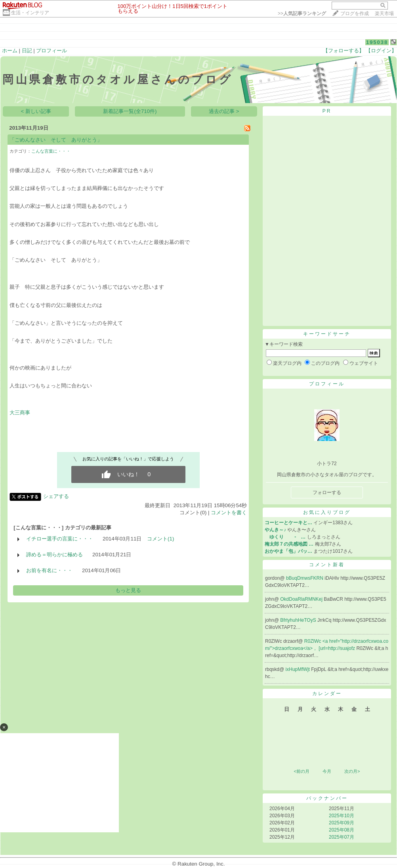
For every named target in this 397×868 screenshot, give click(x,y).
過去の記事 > (224, 111)
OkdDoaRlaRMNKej (302, 599)
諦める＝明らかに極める (54, 555)
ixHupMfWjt (299, 669)
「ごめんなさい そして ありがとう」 (56, 140)
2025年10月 (342, 816)
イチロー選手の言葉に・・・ (60, 539)
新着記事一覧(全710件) (130, 111)
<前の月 (301, 771)
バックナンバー (327, 798)
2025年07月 (342, 837)
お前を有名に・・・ (49, 570)
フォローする (327, 492)
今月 (327, 771)
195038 (377, 42)
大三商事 (20, 413)
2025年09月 (342, 823)
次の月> (352, 771)
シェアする (56, 496)
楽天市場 (384, 13)
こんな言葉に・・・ (51, 151)
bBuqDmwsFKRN (305, 578)
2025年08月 (342, 830)
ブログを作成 (355, 13)
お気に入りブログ (327, 512)
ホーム (10, 51)
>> (302, 13)
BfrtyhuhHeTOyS (299, 620)
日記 (27, 51)
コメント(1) (160, 539)
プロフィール (52, 51)
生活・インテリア (30, 13)
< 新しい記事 (36, 111)
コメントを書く (229, 513)
